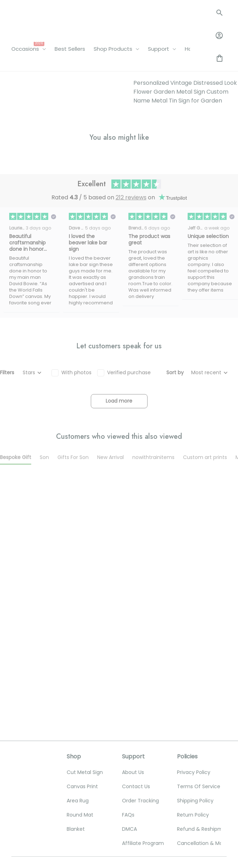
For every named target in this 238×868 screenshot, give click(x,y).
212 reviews (131, 333)
